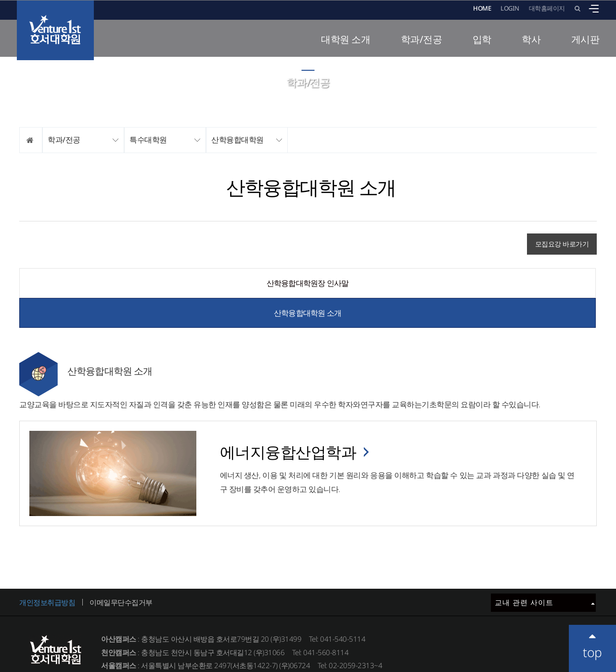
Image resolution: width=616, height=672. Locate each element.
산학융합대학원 (237, 140)
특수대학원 (148, 140)
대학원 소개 (346, 39)
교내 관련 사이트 (545, 572)
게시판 (585, 39)
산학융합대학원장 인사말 (163, 283)
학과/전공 (422, 39)
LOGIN (510, 8)
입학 (482, 39)
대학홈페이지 (547, 8)
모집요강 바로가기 (562, 244)
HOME (482, 8)
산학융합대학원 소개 (452, 283)
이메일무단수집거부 (121, 572)
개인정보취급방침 (47, 572)
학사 (531, 39)
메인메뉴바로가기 (0, 0)
